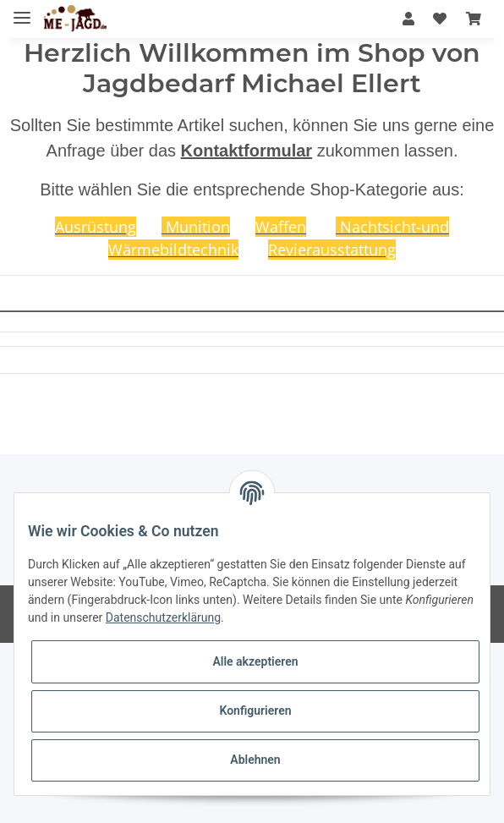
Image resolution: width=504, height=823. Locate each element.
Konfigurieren (255, 711)
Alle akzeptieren (255, 661)
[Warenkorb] (474, 19)
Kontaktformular (247, 151)
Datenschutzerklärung (163, 617)
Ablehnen (255, 760)
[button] (408, 19)
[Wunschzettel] (440, 19)
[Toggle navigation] (22, 11)
